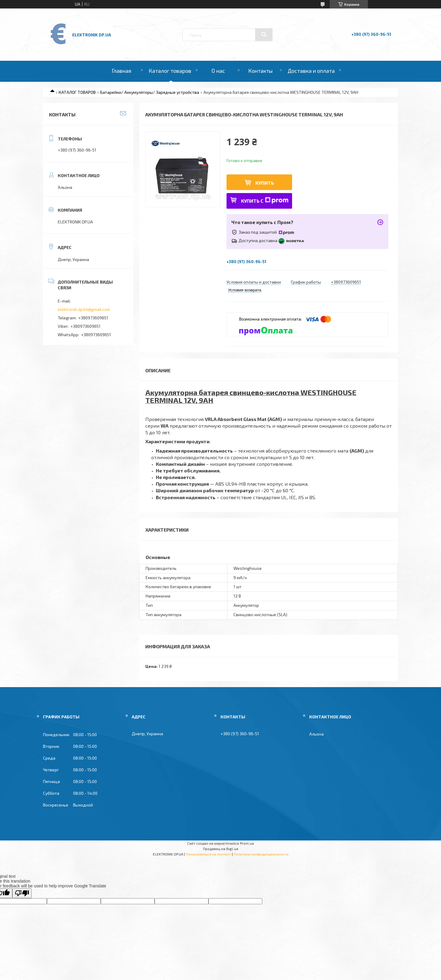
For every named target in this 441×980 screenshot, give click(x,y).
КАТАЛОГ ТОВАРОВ (77, 92)
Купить (265, 183)
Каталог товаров (170, 71)
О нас (218, 71)
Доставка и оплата (311, 71)
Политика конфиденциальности (261, 854)
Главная (121, 71)
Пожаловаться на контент (208, 854)
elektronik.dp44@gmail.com (84, 309)
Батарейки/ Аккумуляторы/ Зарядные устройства (150, 92)
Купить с (265, 200)
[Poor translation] (22, 893)
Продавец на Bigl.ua (221, 849)
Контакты (260, 71)
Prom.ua (247, 843)
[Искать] (264, 35)
